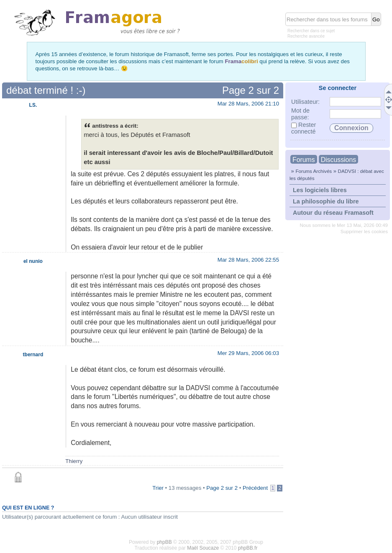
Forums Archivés (314, 171)
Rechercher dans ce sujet (311, 31)
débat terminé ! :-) (46, 90)
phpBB (164, 542)
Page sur (251, 90)
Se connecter (338, 88)
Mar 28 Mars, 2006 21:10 (248, 104)
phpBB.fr (248, 548)
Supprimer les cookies (364, 231)
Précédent (255, 488)
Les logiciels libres (320, 190)
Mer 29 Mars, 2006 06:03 (248, 353)
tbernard (33, 355)
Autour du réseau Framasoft (333, 213)
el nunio (33, 261)
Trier (158, 488)
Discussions (338, 160)
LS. (33, 105)
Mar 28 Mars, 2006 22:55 (248, 260)
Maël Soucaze (203, 548)
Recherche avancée (306, 36)
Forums (304, 160)
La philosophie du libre (326, 201)
